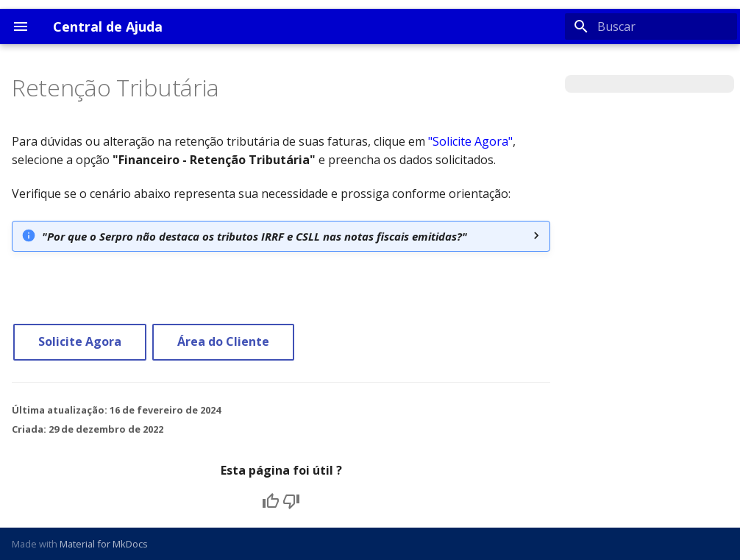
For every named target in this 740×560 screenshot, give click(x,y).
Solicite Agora (80, 341)
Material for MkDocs (104, 544)
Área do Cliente (223, 341)
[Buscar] (651, 26)
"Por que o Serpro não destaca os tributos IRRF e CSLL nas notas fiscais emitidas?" (255, 236)
